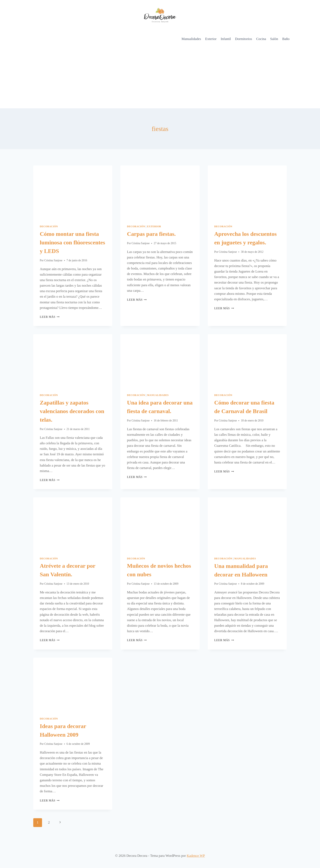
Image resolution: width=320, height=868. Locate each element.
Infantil (226, 39)
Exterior (211, 39)
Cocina (261, 39)
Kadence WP (196, 856)
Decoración (49, 226)
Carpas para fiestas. (151, 234)
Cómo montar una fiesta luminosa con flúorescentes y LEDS (72, 242)
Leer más (50, 317)
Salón (274, 39)
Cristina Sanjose (53, 260)
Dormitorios (244, 39)
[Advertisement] (160, 78)
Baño (286, 39)
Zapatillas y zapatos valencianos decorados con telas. (72, 411)
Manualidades (191, 39)
